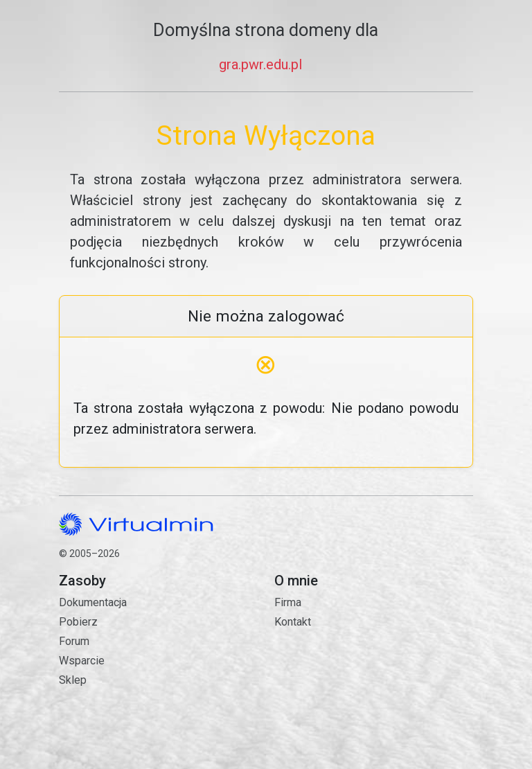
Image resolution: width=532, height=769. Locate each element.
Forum (74, 641)
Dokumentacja (93, 602)
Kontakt (374, 678)
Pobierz (78, 622)
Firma (288, 602)
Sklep (73, 680)
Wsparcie (82, 661)
